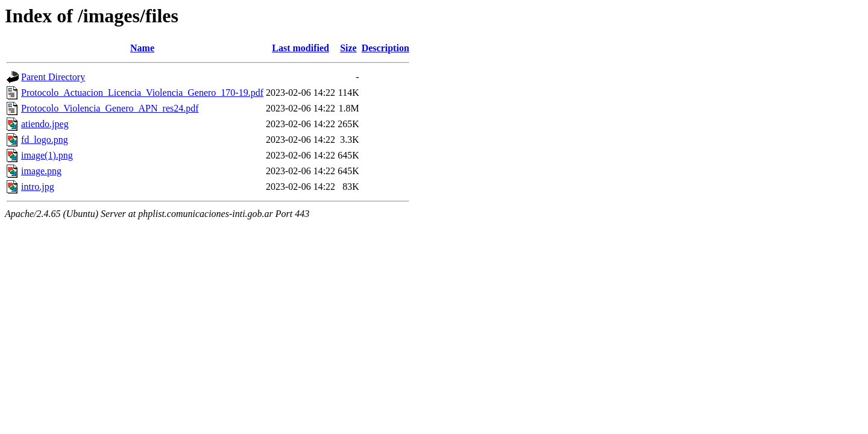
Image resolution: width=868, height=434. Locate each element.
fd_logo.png (45, 140)
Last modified (300, 48)
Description (385, 48)
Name (142, 48)
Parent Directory (53, 77)
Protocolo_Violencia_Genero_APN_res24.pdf (110, 108)
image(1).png (47, 155)
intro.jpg (38, 187)
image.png (41, 171)
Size (348, 48)
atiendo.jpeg (45, 124)
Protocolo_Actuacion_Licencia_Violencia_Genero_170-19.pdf (142, 93)
